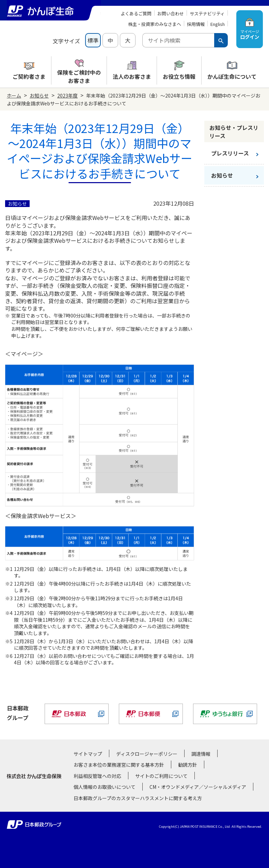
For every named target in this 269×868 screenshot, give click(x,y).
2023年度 (67, 95)
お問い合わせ (171, 13)
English (218, 24)
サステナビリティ (207, 13)
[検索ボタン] (221, 40)
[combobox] (178, 40)
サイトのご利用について (161, 776)
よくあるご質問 (136, 13)
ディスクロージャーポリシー (147, 754)
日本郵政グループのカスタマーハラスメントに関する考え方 (138, 798)
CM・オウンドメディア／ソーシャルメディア (198, 787)
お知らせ (39, 95)
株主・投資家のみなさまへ (155, 24)
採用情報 (196, 24)
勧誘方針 (188, 765)
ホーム (14, 95)
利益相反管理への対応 (97, 776)
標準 (93, 40)
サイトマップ (88, 754)
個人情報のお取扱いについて (105, 787)
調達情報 (201, 754)
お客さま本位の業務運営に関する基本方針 (119, 765)
